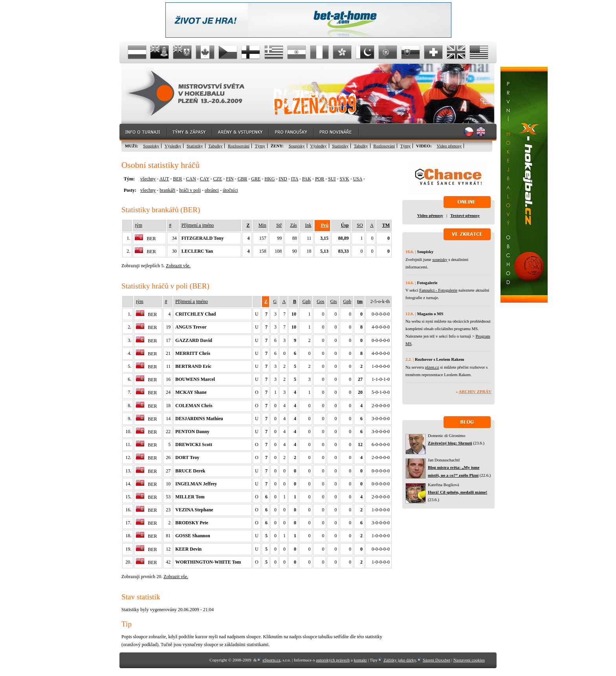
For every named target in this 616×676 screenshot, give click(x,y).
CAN (191, 179)
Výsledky (173, 146)
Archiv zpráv (475, 391)
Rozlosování (239, 146)
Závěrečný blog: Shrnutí (450, 443)
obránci (212, 190)
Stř (279, 225)
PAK (307, 179)
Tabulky (215, 146)
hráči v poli (190, 190)
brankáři (167, 190)
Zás (293, 225)
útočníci (230, 190)
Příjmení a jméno (198, 225)
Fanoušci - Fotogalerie (438, 290)
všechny (148, 179)
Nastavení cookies (469, 660)
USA (358, 179)
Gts (334, 301)
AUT (164, 179)
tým (138, 225)
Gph (307, 301)
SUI (332, 179)
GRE (256, 179)
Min (262, 225)
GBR (243, 179)
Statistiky (195, 146)
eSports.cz (271, 660)
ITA (295, 179)
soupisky (440, 259)
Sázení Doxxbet (436, 660)
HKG (269, 179)
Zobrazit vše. (178, 266)
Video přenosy (449, 146)
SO (360, 225)
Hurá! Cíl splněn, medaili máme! (457, 492)
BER (177, 179)
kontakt (360, 660)
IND (283, 179)
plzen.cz (432, 367)
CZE (218, 179)
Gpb (347, 301)
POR (320, 179)
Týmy (260, 146)
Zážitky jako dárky (400, 660)
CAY (205, 179)
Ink (308, 225)
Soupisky (151, 146)
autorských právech (333, 660)
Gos (320, 301)
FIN (230, 179)
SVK (345, 179)
